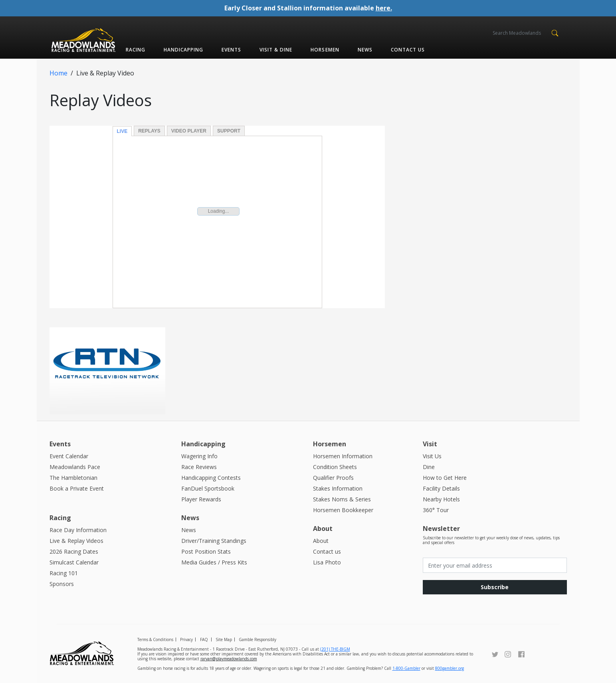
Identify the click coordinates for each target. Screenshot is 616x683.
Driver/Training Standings (214, 540)
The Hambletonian (73, 477)
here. (384, 8)
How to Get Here (445, 477)
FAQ (204, 639)
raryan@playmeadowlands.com (229, 658)
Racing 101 (64, 573)
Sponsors (62, 583)
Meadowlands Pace (75, 466)
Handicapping (183, 49)
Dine (429, 466)
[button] (555, 32)
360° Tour (436, 510)
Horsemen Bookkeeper (343, 510)
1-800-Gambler (406, 668)
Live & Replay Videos (76, 540)
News (365, 49)
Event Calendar (69, 456)
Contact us (408, 49)
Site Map (224, 639)
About (321, 540)
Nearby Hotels (441, 499)
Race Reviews (199, 466)
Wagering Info (199, 456)
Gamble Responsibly (257, 639)
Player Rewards (201, 499)
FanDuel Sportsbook (208, 488)
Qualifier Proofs (333, 477)
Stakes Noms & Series (342, 499)
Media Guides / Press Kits (214, 562)
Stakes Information (338, 488)
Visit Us (432, 456)
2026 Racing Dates (74, 551)
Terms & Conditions (155, 639)
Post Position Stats (206, 551)
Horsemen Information (343, 456)
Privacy (186, 639)
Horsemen (325, 49)
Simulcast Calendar (74, 562)
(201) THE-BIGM (335, 649)
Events (231, 49)
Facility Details (441, 488)
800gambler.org (450, 668)
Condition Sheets (335, 466)
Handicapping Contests (211, 477)
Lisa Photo (327, 562)
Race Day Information (78, 530)
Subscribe (495, 587)
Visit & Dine (276, 49)
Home (58, 73)
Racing (136, 49)
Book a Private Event (77, 488)
